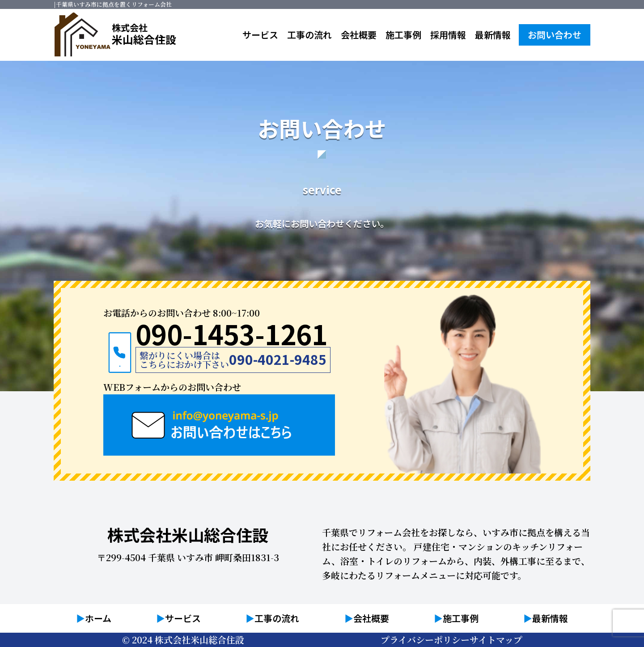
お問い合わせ (555, 35)
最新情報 (493, 35)
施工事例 (403, 35)
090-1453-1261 (231, 338)
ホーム (98, 618)
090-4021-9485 (278, 364)
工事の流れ (309, 35)
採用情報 (448, 35)
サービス (260, 35)
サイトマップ (496, 640)
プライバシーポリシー (425, 640)
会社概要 (359, 35)
